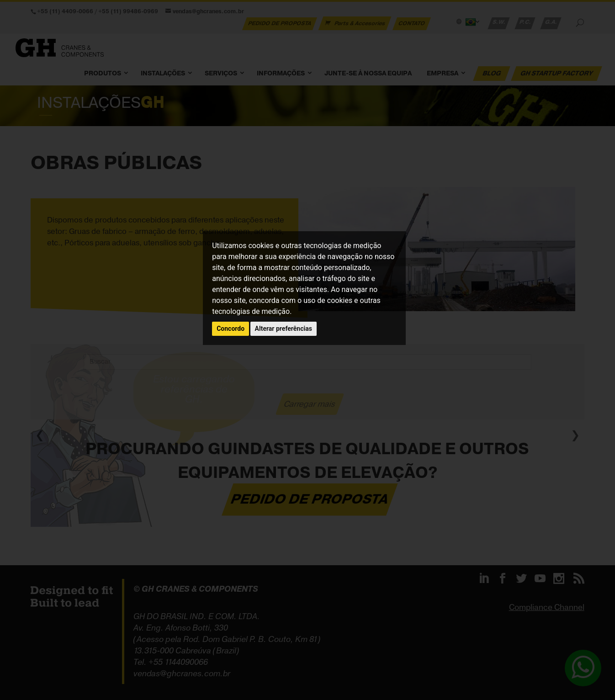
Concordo (231, 329)
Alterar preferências (284, 329)
